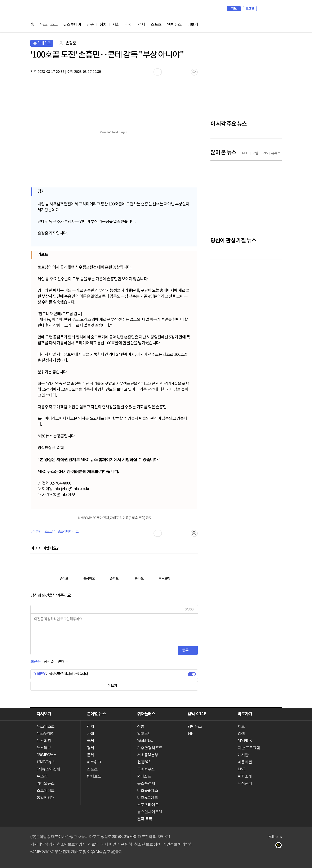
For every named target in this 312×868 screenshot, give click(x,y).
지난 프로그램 (249, 748)
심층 (90, 25)
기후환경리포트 (150, 748)
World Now (145, 741)
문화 (90, 755)
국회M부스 (146, 769)
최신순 (35, 662)
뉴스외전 (44, 741)
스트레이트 (46, 790)
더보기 (193, 25)
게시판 (243, 755)
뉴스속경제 (146, 783)
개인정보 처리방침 (178, 844)
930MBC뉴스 (47, 755)
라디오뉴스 (46, 783)
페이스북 (263, 846)
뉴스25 (42, 776)
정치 (103, 25)
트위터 (271, 846)
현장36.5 (144, 762)
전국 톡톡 (145, 819)
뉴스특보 (44, 748)
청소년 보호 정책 (148, 844)
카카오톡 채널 (280, 846)
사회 (116, 25)
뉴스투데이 (72, 25)
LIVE (242, 769)
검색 (262, 9)
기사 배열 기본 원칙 (116, 844)
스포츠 (156, 25)
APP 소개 (245, 776)
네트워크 (94, 762)
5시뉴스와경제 (48, 769)
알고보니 (144, 733)
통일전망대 (46, 797)
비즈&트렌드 (148, 797)
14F (190, 733)
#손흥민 (36, 532)
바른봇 (39, 674)
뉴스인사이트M (150, 812)
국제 (129, 25)
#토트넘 (50, 532)
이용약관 (245, 762)
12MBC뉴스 (46, 762)
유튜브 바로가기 (258, 25)
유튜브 (255, 846)
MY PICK (268, 9)
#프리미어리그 (68, 532)
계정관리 (245, 783)
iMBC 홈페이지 (277, 9)
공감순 (49, 662)
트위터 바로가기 (278, 25)
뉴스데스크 (49, 25)
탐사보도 (94, 776)
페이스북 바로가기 (268, 25)
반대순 (63, 662)
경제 (142, 25)
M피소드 (144, 776)
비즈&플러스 (148, 790)
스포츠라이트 (148, 805)
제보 (234, 9)
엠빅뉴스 (174, 25)
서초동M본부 (148, 755)
